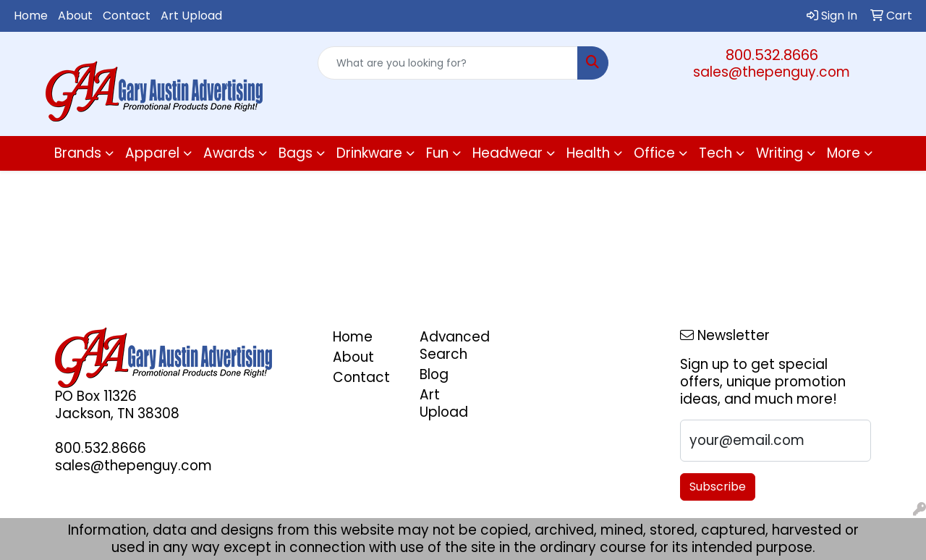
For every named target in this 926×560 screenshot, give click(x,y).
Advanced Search (454, 345)
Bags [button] (296, 153)
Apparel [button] (152, 153)
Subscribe (718, 487)
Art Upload (191, 16)
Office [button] (654, 153)
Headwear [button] (507, 153)
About (75, 16)
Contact (127, 16)
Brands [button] (78, 153)
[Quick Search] (448, 63)
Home (31, 16)
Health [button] (588, 153)
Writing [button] (780, 153)
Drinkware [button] (369, 153)
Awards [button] (229, 153)
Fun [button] (437, 153)
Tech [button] (715, 153)
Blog (434, 374)
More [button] (844, 153)
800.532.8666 (772, 55)
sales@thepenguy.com (772, 72)
